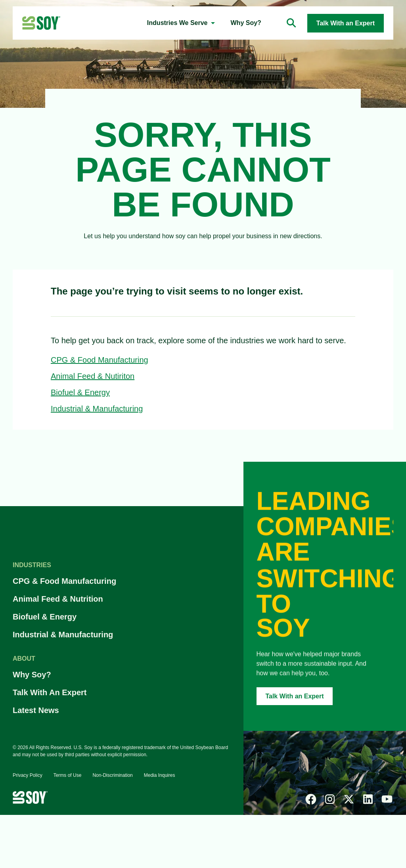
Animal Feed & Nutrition (58, 599)
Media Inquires (160, 775)
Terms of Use (68, 775)
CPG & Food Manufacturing (100, 360)
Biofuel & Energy (80, 392)
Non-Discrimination (112, 775)
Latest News (36, 710)
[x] (349, 799)
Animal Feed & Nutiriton (93, 376)
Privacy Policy (28, 775)
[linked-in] (368, 799)
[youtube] (387, 799)
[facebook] (311, 799)
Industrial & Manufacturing (97, 409)
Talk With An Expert (50, 692)
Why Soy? (32, 675)
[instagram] (330, 799)
